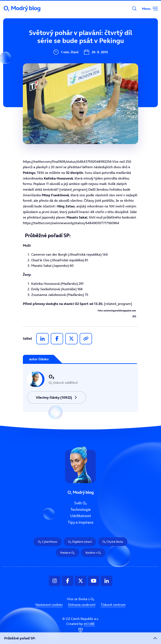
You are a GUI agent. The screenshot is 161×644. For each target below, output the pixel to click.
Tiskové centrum (113, 605)
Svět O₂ (53, 39)
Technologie (81, 510)
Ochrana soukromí (82, 605)
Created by (80, 628)
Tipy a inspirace (81, 522)
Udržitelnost (81, 516)
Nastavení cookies (49, 605)
